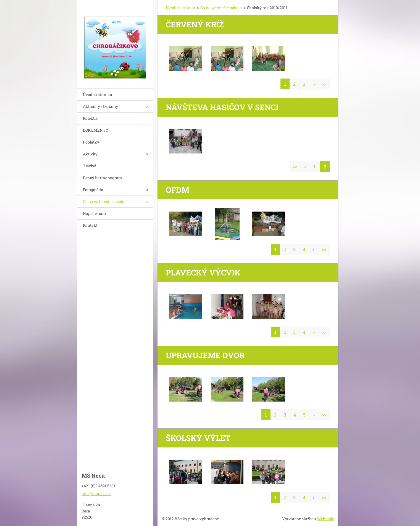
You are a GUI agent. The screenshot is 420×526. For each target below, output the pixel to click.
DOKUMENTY (96, 130)
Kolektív (90, 118)
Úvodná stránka (98, 94)
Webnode (326, 519)
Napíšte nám (95, 213)
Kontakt (90, 225)
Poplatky (91, 142)
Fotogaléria (93, 190)
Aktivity (90, 154)
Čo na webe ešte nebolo (104, 201)
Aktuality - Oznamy (100, 106)
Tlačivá (90, 166)
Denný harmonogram (103, 178)
